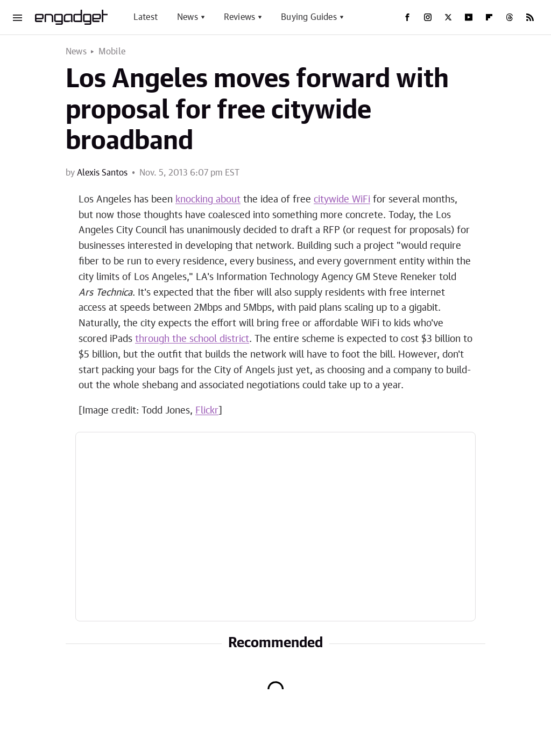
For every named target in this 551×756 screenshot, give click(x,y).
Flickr (207, 411)
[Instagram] (428, 17)
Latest (146, 17)
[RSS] (530, 17)
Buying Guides (309, 17)
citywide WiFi (342, 200)
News (188, 17)
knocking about (208, 200)
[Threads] (510, 17)
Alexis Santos (102, 173)
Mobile (112, 52)
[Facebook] (407, 17)
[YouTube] (469, 17)
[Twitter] (448, 17)
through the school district (192, 339)
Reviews (239, 17)
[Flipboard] (489, 17)
